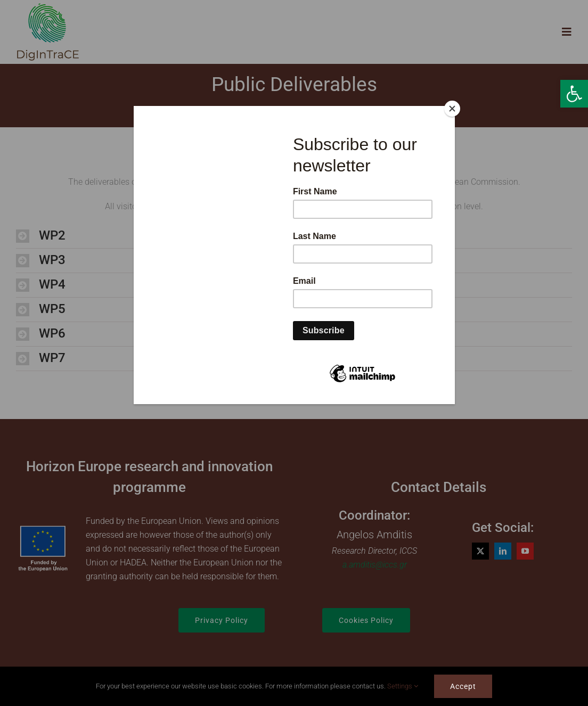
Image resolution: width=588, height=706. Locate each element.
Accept (463, 686)
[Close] (452, 109)
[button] (574, 94)
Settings (403, 686)
